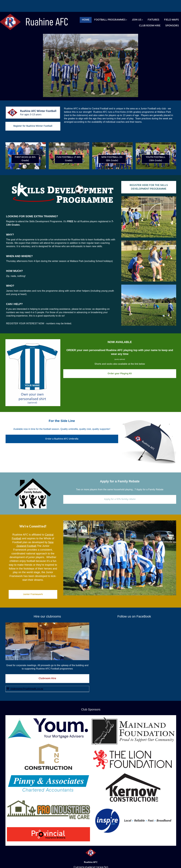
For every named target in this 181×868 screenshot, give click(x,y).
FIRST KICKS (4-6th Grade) (25, 159)
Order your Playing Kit (120, 374)
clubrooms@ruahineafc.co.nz (27, 689)
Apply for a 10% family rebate (120, 499)
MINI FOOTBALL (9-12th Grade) (112, 159)
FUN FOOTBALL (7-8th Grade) (69, 159)
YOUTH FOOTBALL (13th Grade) (156, 159)
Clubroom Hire (47, 678)
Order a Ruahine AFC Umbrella (62, 439)
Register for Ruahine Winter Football (33, 126)
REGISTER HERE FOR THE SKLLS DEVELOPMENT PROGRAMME (149, 187)
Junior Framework (33, 594)
